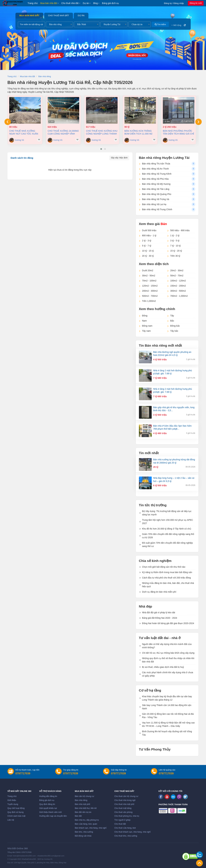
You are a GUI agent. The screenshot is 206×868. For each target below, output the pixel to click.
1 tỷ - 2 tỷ (175, 235)
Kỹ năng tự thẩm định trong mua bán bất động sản (167, 572)
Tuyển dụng (13, 804)
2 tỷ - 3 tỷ (147, 241)
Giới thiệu (12, 800)
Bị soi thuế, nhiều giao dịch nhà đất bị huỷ (163, 667)
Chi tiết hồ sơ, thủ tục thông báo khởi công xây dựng (168, 653)
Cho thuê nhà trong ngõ (125, 800)
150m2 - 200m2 (178, 286)
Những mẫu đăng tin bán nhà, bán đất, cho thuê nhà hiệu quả (168, 585)
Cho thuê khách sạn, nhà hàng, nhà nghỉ (132, 832)
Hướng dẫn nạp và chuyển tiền (53, 816)
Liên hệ (11, 820)
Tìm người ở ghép (122, 820)
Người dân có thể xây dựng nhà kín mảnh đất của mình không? (167, 646)
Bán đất (78, 816)
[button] (101, 149)
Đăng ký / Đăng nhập (174, 3)
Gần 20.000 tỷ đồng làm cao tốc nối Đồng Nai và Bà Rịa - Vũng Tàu (168, 716)
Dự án (86, 3)
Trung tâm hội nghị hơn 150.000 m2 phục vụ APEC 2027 (168, 522)
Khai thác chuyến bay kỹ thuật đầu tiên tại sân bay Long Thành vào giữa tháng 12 (167, 698)
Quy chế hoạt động (16, 808)
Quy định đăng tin (47, 804)
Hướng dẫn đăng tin (48, 796)
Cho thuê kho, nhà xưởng (126, 836)
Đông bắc (175, 326)
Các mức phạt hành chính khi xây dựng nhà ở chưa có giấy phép (168, 674)
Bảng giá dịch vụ (110, 3)
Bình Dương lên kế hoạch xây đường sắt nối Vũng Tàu (167, 733)
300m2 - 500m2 (178, 291)
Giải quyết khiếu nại (48, 808)
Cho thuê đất (120, 824)
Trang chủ (33, 3)
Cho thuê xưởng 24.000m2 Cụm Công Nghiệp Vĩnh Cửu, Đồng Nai (63, 132)
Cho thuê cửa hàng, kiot (125, 828)
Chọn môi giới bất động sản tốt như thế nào (164, 567)
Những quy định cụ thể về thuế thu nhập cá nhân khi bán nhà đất (168, 660)
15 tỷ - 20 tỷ (176, 251)
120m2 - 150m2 (150, 286)
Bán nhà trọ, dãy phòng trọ (87, 820)
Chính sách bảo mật (16, 816)
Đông (145, 316)
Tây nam (146, 331)
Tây (172, 316)
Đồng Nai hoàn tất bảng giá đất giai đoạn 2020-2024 (168, 623)
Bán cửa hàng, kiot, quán (86, 824)
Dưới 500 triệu (149, 230)
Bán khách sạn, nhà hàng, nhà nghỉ (90, 828)
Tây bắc (174, 331)
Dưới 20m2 (148, 270)
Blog (95, 3)
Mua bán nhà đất (49, 3)
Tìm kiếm (160, 24)
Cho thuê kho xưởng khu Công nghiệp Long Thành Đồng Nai (102, 132)
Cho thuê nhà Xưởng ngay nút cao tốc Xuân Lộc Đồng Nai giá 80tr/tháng (24, 132)
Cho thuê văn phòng (123, 812)
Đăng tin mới (196, 3)
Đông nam (147, 326)
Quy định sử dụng (16, 812)
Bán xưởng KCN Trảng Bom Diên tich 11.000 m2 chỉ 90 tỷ (138, 132)
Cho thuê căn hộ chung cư (126, 796)
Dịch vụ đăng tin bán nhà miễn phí (159, 592)
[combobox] (59, 24)
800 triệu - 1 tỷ (149, 235)
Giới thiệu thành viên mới (51, 812)
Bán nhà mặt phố (82, 804)
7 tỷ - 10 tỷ (175, 246)
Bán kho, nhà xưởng (84, 832)
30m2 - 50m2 (149, 276)
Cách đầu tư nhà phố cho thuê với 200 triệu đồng (166, 578)
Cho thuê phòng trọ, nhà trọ (127, 816)
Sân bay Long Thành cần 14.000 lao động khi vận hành (167, 707)
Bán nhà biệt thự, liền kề (86, 808)
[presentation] (8, 122)
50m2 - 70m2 (177, 276)
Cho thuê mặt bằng (123, 808)
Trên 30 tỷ (175, 256)
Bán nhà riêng (81, 800)
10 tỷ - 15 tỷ (148, 251)
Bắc (172, 321)
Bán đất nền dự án (83, 812)
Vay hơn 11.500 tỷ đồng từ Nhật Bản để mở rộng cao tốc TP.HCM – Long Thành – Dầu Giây (168, 724)
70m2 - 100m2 (149, 281)
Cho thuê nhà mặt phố (124, 804)
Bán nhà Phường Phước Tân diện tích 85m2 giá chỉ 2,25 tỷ (178, 132)
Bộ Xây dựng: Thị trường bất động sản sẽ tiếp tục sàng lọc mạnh (167, 513)
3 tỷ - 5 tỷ (175, 241)
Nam (145, 321)
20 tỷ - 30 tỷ (148, 256)
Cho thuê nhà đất (70, 3)
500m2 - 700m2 (150, 296)
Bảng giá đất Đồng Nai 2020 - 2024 (160, 618)
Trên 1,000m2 (149, 301)
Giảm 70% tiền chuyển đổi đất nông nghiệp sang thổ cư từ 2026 (168, 536)
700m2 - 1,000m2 (179, 296)
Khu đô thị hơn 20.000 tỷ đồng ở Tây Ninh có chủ (167, 529)
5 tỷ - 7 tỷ (147, 246)
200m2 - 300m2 (150, 291)
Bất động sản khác (83, 836)
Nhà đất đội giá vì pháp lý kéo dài (159, 612)
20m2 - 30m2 (177, 270)
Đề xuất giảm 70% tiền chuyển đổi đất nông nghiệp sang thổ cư (168, 545)
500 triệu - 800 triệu (180, 230)
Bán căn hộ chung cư (84, 796)
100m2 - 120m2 (178, 281)
